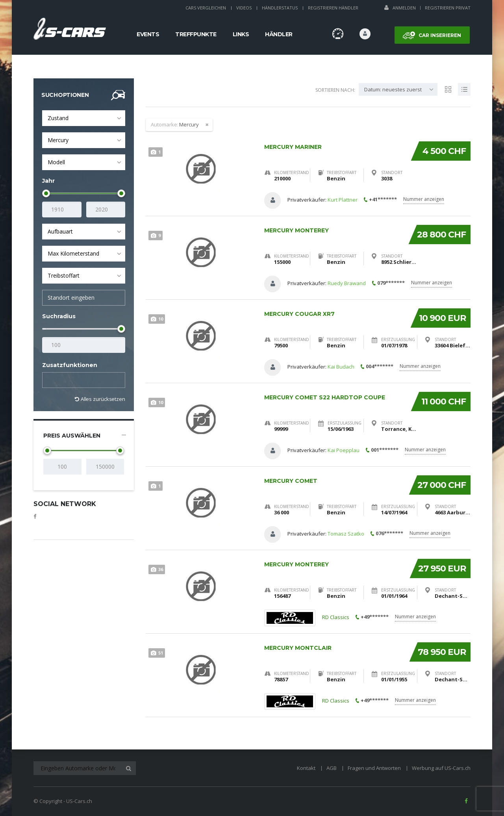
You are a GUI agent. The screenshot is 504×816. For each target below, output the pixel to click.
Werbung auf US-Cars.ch (441, 768)
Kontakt (306, 768)
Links (241, 34)
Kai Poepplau (344, 450)
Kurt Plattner (343, 200)
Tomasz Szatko (346, 534)
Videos (244, 8)
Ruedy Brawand (347, 283)
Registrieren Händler (333, 8)
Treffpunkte (196, 34)
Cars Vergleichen (206, 8)
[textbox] (51, 380)
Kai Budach (341, 367)
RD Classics (336, 618)
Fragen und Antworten (374, 768)
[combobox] (84, 118)
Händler (279, 34)
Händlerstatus (280, 8)
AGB (332, 768)
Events (148, 34)
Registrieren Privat (448, 8)
